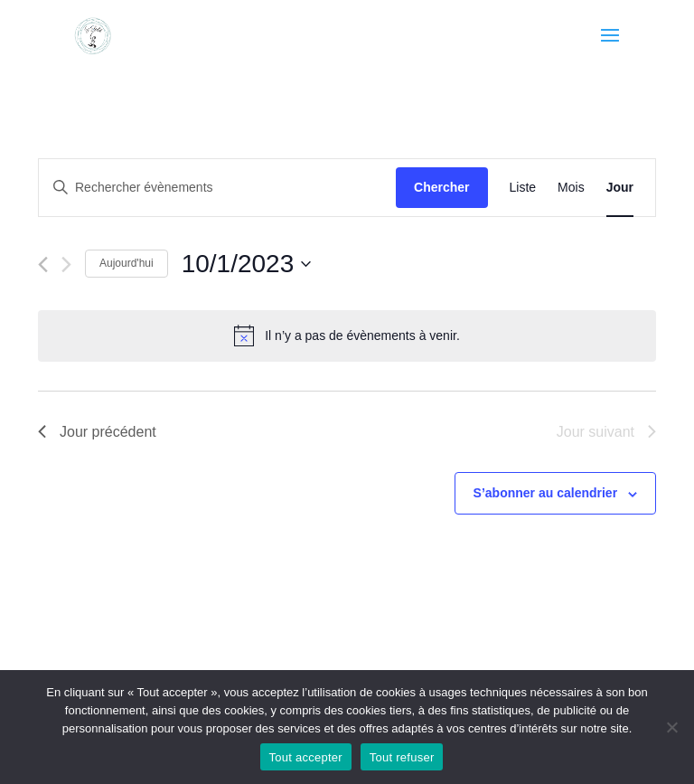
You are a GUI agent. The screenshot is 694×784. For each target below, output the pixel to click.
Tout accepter (306, 757)
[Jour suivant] (66, 264)
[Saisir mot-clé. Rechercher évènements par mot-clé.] (217, 188)
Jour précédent (97, 432)
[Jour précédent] (43, 264)
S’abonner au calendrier (546, 493)
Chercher (441, 187)
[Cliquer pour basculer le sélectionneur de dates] (247, 264)
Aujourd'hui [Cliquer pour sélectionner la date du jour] (127, 263)
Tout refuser (402, 757)
